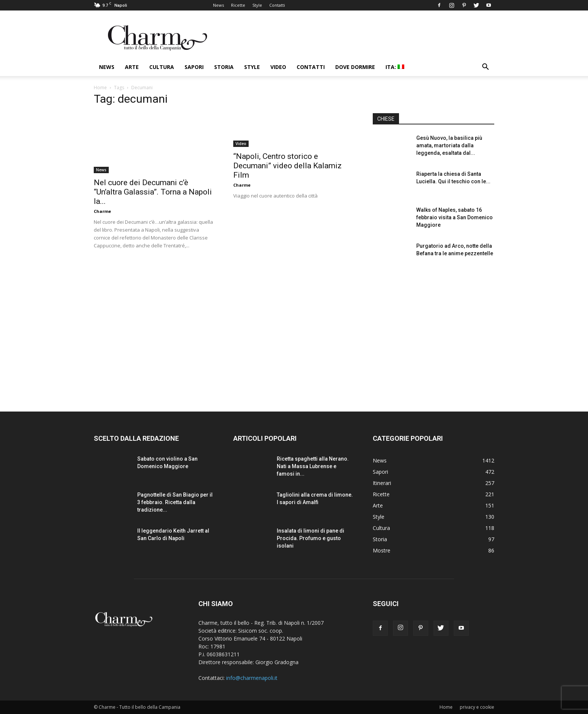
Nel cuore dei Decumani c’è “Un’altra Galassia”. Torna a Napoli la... (153, 192)
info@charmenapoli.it (252, 678)
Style (257, 5)
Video (278, 67)
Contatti (277, 5)
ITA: (395, 67)
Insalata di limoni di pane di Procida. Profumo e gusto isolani (310, 538)
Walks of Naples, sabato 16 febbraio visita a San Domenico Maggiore (454, 217)
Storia (224, 67)
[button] (485, 68)
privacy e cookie (477, 707)
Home (100, 88)
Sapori (194, 67)
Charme (102, 211)
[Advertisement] (433, 333)
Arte (132, 67)
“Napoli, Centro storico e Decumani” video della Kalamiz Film (287, 166)
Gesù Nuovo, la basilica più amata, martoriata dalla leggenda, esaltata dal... (449, 145)
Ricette (238, 5)
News (218, 5)
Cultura (162, 67)
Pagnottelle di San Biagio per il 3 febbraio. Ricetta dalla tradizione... (175, 502)
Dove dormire (355, 67)
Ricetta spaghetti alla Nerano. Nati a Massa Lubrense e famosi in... (313, 466)
